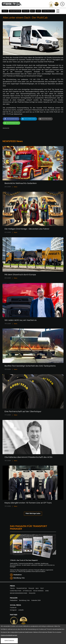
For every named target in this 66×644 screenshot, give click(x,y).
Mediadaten (18, 575)
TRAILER (26, 11)
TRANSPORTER (15, 11)
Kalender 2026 (36, 600)
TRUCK (5, 11)
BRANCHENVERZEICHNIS (19, 593)
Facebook (13, 608)
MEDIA (12, 586)
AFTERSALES (27, 591)
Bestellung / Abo (19, 578)
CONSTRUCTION (48, 11)
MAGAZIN (32, 593)
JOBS (47, 591)
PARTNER (14, 615)
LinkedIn (21, 610)
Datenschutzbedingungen (9, 635)
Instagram (13, 610)
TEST (38, 11)
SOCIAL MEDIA (15, 605)
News (16, 187)
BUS (32, 11)
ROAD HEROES (38, 591)
